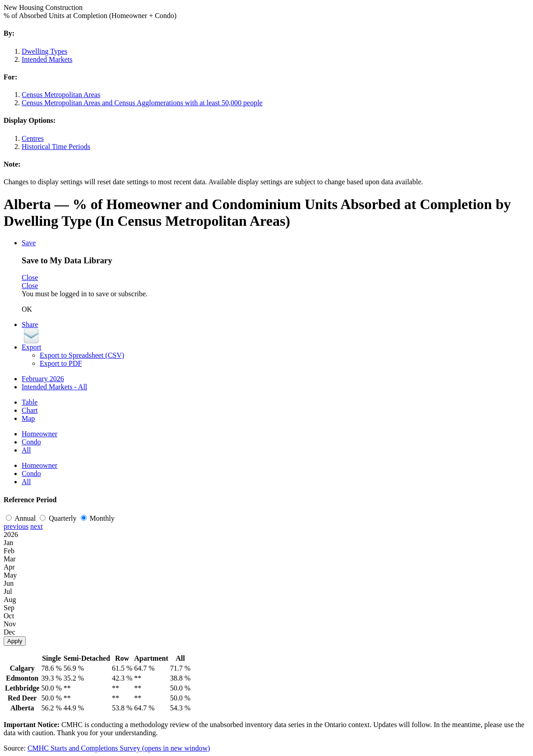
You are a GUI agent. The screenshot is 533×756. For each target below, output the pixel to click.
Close (30, 278)
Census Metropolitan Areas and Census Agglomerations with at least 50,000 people (142, 103)
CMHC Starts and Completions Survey (119, 748)
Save (29, 243)
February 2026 (43, 379)
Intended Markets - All (54, 387)
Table (30, 402)
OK (27, 309)
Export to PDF (61, 363)
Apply (15, 641)
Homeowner (39, 434)
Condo (31, 442)
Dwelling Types (44, 51)
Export (32, 347)
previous (16, 526)
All (26, 450)
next (37, 526)
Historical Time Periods (56, 147)
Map (28, 418)
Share (30, 324)
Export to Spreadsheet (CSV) (82, 355)
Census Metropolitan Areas (61, 95)
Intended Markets (47, 59)
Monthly (98, 518)
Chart (30, 410)
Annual (22, 518)
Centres (33, 138)
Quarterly (59, 518)
